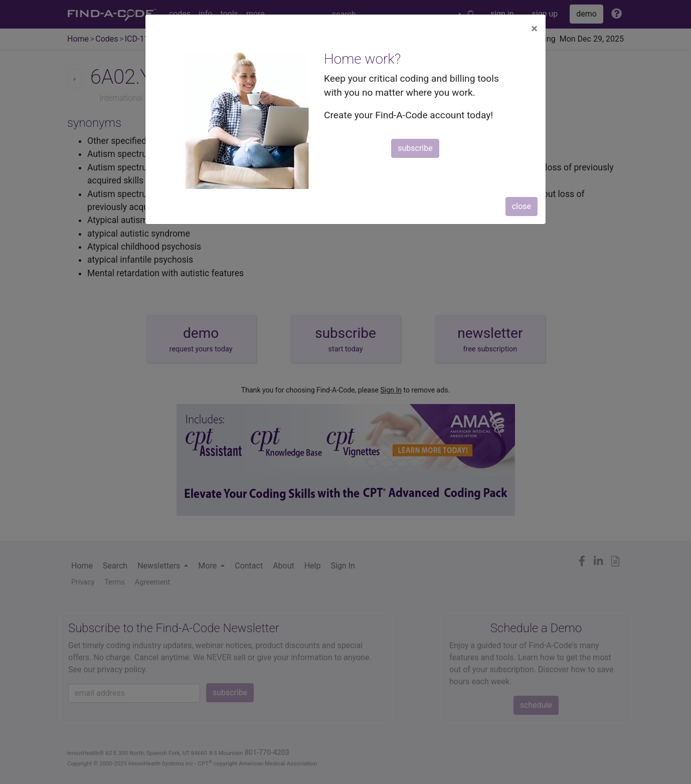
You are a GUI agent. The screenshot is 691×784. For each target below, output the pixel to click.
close (522, 206)
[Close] (534, 29)
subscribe (415, 148)
